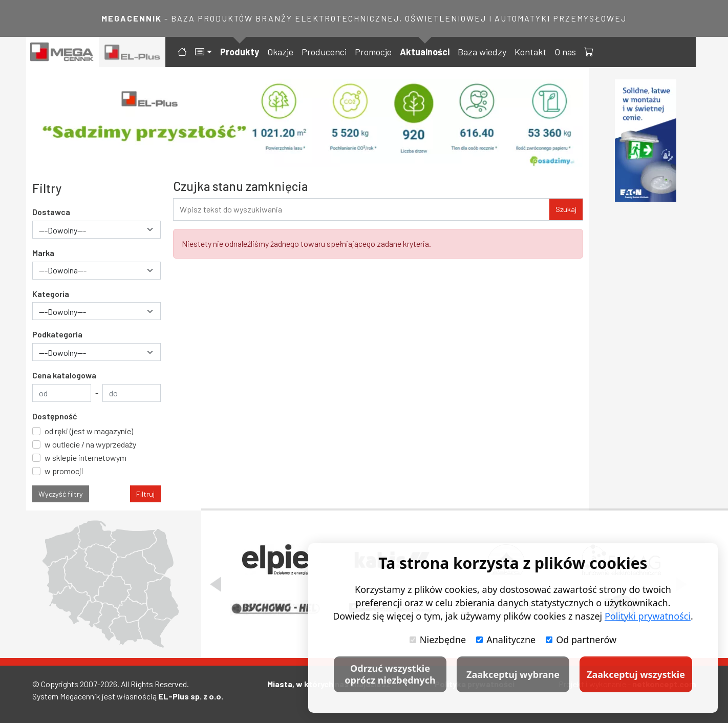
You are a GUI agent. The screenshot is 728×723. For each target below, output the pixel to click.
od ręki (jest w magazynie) (89, 431)
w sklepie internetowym (85, 458)
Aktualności (425, 52)
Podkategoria (57, 334)
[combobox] (97, 230)
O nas (565, 52)
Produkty (240, 52)
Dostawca (51, 212)
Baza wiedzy (482, 52)
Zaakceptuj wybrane (513, 674)
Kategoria (51, 294)
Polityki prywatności (648, 616)
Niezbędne (438, 640)
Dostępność (55, 416)
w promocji (64, 471)
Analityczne (506, 640)
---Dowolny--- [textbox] (62, 230)
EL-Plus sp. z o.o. (191, 696)
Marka (43, 253)
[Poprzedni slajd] (216, 584)
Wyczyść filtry (61, 494)
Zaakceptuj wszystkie (636, 674)
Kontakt (530, 52)
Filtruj (145, 494)
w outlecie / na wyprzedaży (90, 444)
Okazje (280, 52)
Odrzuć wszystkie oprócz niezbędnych (390, 674)
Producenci (324, 52)
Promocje (373, 52)
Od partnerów (581, 640)
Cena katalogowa (64, 375)
